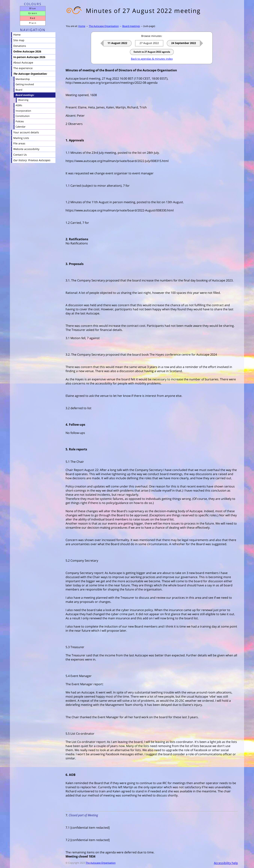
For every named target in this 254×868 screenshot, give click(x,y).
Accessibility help (226, 863)
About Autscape (23, 62)
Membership (23, 79)
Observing (23, 100)
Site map (19, 40)
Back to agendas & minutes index (152, 59)
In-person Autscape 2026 (29, 57)
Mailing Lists (21, 138)
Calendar (21, 127)
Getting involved (25, 84)
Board (19, 90)
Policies (20, 121)
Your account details (26, 132)
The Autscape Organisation (104, 26)
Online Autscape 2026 (27, 51)
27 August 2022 (149, 43)
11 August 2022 (117, 43)
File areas (19, 143)
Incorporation (23, 111)
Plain (33, 23)
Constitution (23, 116)
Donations (20, 46)
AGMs (19, 105)
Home (82, 26)
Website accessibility (26, 149)
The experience (23, 68)
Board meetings (131, 26)
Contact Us (20, 155)
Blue (33, 8)
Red (33, 18)
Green (33, 13)
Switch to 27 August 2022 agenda (152, 52)
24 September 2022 (184, 43)
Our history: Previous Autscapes (32, 160)
